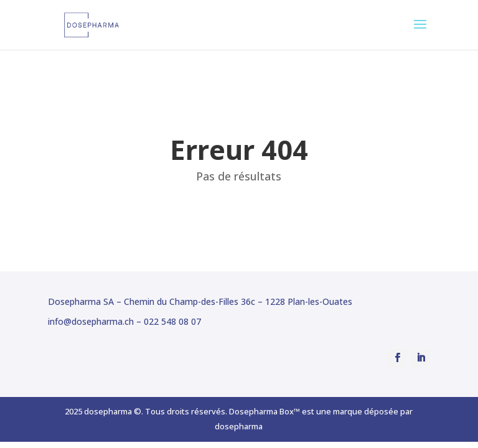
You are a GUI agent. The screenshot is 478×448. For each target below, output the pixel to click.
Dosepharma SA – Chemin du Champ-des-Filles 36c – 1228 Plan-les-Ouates (200, 301)
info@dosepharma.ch (91, 321)
